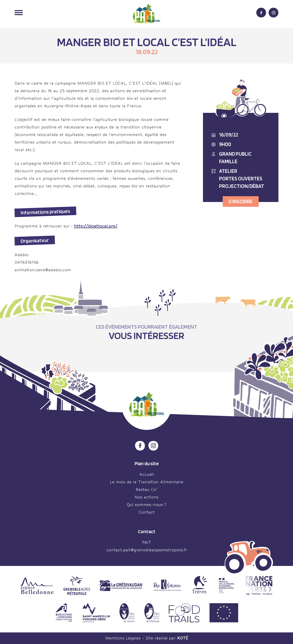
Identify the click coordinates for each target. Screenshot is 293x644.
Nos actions (146, 497)
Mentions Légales (123, 638)
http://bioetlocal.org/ (96, 226)
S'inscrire (241, 201)
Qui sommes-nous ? (146, 505)
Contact (147, 512)
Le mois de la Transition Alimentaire (147, 482)
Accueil (147, 474)
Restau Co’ (147, 489)
